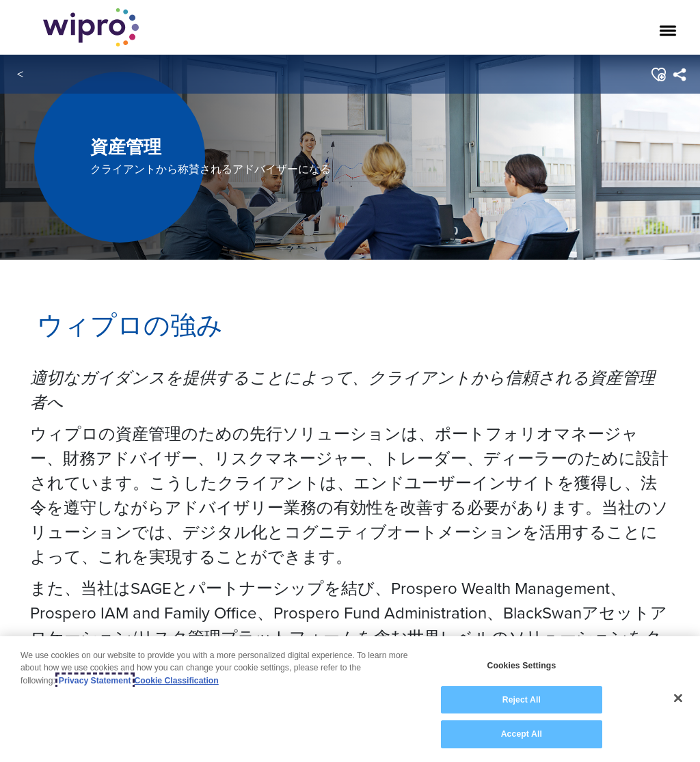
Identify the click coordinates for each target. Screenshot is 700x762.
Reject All (522, 700)
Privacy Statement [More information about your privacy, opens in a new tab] (95, 681)
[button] (658, 74)
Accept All (522, 735)
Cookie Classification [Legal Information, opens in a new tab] (177, 681)
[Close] (678, 698)
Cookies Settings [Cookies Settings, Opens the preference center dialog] (521, 666)
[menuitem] (679, 74)
